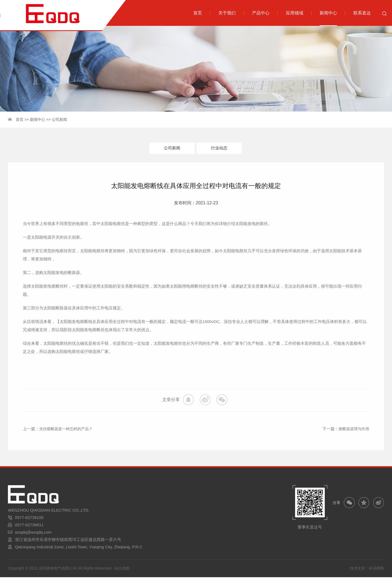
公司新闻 (59, 119)
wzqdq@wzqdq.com (33, 533)
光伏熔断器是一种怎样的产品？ (68, 439)
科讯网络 (376, 569)
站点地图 (122, 569)
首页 (20, 119)
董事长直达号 (310, 528)
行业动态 (219, 148)
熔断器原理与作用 (353, 439)
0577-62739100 (29, 518)
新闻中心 (38, 119)
